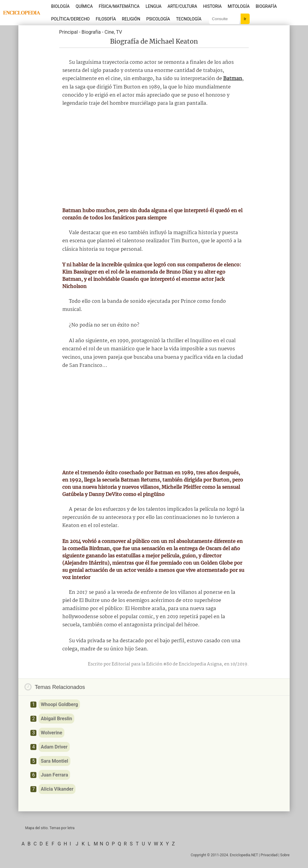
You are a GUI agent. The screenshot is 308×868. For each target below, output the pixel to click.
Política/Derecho (70, 19)
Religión (131, 19)
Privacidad (269, 855)
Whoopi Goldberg (59, 704)
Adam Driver (54, 747)
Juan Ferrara (54, 775)
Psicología (158, 19)
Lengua (154, 6)
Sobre (285, 855)
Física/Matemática (119, 6)
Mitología (239, 6)
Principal (69, 32)
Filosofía (106, 19)
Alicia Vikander (57, 789)
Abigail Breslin (56, 719)
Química (84, 6)
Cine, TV (113, 32)
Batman (233, 79)
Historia (212, 6)
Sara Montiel (54, 761)
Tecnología (189, 19)
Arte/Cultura (182, 6)
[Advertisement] (154, 157)
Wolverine (51, 733)
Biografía (266, 6)
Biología (60, 6)
